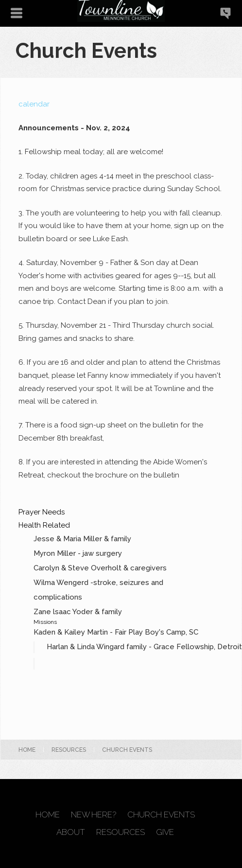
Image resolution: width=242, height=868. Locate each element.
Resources (69, 750)
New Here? (94, 815)
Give (165, 832)
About (71, 832)
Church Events (161, 815)
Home (27, 750)
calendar (34, 104)
